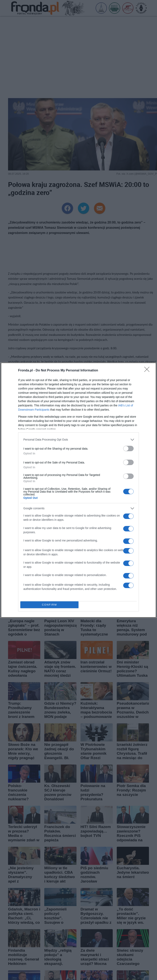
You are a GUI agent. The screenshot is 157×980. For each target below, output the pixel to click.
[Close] (148, 371)
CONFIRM (49, 605)
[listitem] (78, 440)
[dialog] (78, 490)
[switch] (128, 448)
